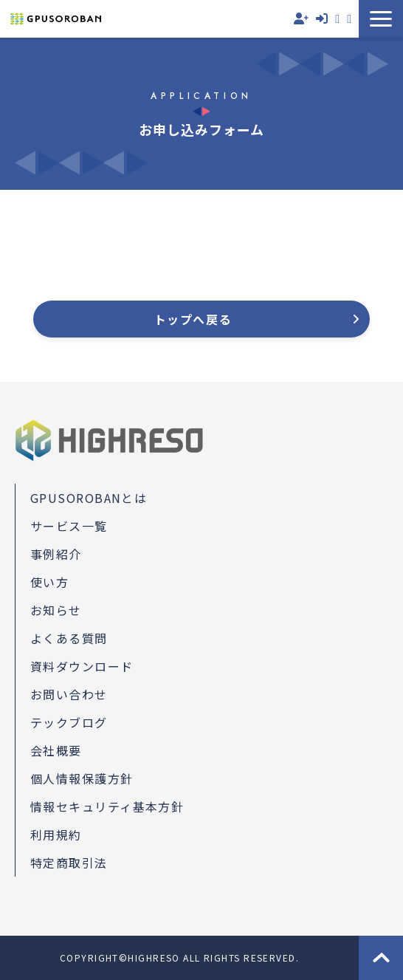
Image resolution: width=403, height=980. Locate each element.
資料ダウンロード (349, 19)
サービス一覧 (69, 526)
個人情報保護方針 (82, 778)
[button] (381, 19)
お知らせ (56, 610)
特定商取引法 (69, 863)
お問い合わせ (337, 19)
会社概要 (56, 750)
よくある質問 (69, 638)
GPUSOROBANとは (89, 498)
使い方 (49, 582)
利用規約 (56, 835)
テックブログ (69, 722)
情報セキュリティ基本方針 (107, 806)
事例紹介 (56, 554)
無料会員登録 (301, 19)
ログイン (322, 19)
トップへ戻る (193, 319)
